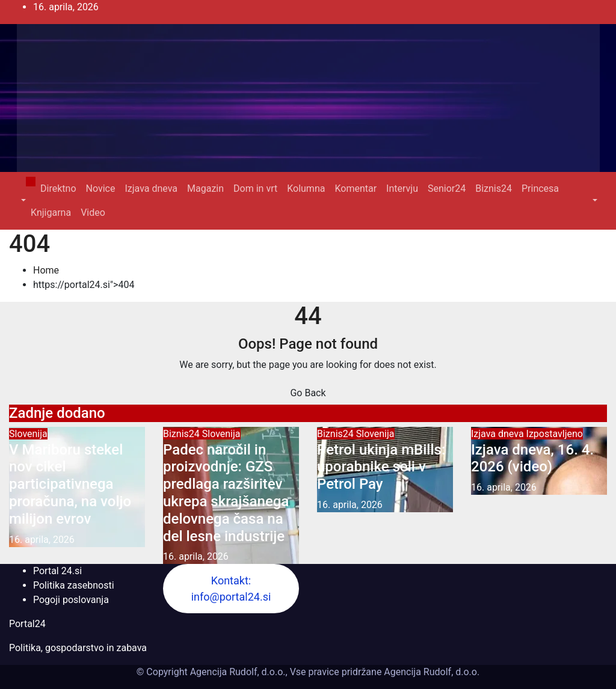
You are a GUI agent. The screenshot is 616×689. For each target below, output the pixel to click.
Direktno (58, 188)
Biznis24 (494, 188)
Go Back (308, 393)
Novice (101, 188)
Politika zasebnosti (74, 585)
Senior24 (447, 188)
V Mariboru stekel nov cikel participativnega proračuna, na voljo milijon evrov (70, 484)
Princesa (540, 188)
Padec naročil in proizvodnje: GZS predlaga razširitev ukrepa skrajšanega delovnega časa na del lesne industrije (226, 493)
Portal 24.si (57, 571)
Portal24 (27, 624)
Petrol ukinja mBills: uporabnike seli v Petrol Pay (381, 467)
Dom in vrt (255, 188)
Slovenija (28, 434)
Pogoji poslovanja (71, 600)
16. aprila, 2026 (42, 540)
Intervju (402, 188)
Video (93, 213)
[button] (22, 201)
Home (46, 270)
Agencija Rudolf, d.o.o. (430, 672)
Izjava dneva (151, 188)
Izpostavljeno (555, 434)
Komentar (356, 188)
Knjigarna (51, 213)
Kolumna (306, 188)
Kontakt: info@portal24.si (231, 589)
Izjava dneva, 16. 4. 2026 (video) (532, 458)
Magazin (205, 188)
